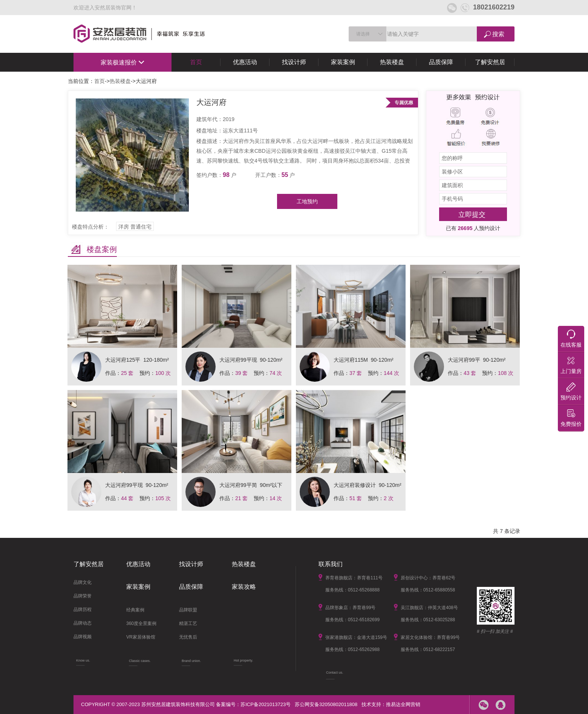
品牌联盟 (188, 610)
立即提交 (472, 215)
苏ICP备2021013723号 (266, 704)
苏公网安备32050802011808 (326, 704)
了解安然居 (490, 62)
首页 (196, 62)
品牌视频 (83, 637)
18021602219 (488, 7)
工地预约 (307, 201)
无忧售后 (188, 637)
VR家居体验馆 (141, 637)
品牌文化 (83, 582)
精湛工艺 (188, 623)
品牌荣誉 (83, 596)
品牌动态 (83, 623)
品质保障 (441, 62)
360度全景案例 (141, 623)
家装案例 (343, 62)
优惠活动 (245, 62)
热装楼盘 (392, 62)
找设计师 (294, 62)
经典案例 (135, 610)
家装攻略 (244, 587)
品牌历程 (83, 610)
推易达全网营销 (403, 704)
